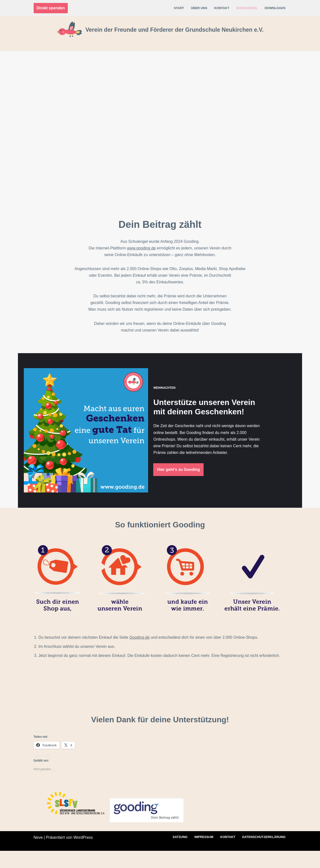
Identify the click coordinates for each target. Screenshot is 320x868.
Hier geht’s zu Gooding (191, 475)
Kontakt (222, 8)
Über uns (199, 8)
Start (179, 8)
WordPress (83, 855)
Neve (38, 855)
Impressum (204, 854)
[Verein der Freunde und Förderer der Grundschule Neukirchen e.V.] (160, 30)
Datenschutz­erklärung (264, 854)
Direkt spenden (51, 8)
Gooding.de (140, 655)
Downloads (275, 8)
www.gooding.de (141, 248)
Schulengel (247, 8)
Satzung (180, 854)
